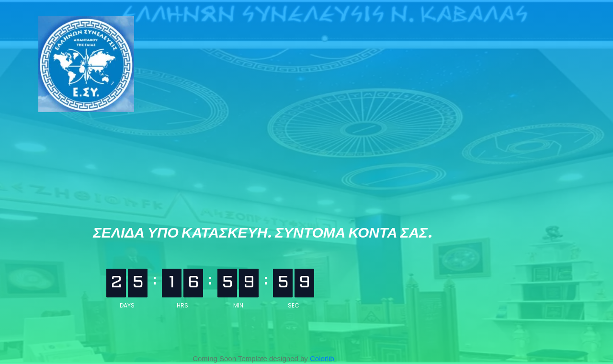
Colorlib (322, 358)
